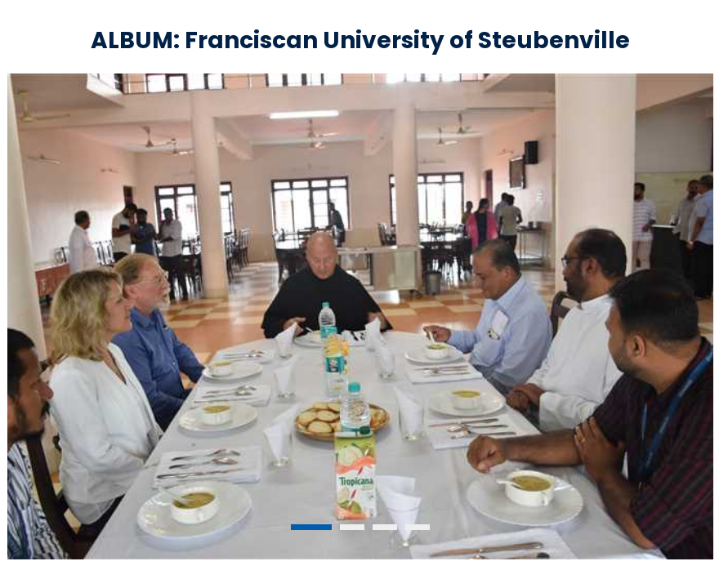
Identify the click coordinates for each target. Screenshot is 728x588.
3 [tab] (385, 527)
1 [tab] (311, 527)
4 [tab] (418, 527)
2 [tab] (352, 527)
